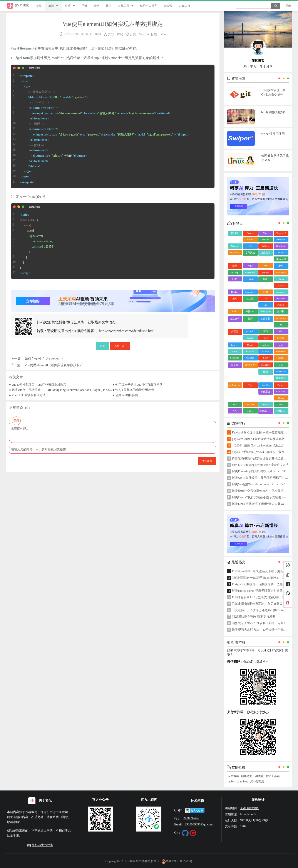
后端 (68, 6)
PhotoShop (281, 391)
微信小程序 (265, 411)
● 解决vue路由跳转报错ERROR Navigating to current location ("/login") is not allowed (61, 390)
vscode (281, 285)
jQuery (281, 398)
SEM (235, 279)
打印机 (235, 233)
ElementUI (281, 233)
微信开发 (250, 365)
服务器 (235, 365)
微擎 (235, 266)
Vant (265, 233)
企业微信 (265, 253)
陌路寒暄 (247, 776)
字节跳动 (250, 253)
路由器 (250, 299)
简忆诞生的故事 (40, 845)
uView (281, 252)
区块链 (281, 338)
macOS (265, 240)
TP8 (250, 246)
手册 (84, 6)
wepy (250, 265)
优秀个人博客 (149, 6)
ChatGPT (184, 6)
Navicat (235, 246)
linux (235, 351)
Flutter (281, 279)
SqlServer (235, 252)
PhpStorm (281, 371)
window (250, 351)
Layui (250, 338)
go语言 (235, 331)
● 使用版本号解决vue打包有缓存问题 (138, 385)
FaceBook (281, 273)
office (250, 411)
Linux (250, 240)
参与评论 (207, 461)
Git (281, 331)
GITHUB (281, 351)
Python (281, 385)
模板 (281, 358)
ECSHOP (265, 365)
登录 (288, 6)
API (235, 411)
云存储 (250, 279)
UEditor (250, 358)
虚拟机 (281, 311)
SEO (265, 358)
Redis (235, 311)
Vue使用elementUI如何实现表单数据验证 (54, 365)
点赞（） (120, 346)
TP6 (265, 298)
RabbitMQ (250, 292)
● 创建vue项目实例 (125, 395)
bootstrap (235, 358)
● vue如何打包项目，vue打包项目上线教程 (38, 385)
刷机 (265, 279)
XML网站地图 (250, 808)
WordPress (250, 273)
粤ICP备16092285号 (177, 861)
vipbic (231, 782)
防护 (250, 319)
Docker (235, 292)
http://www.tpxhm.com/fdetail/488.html (127, 331)
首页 (39, 6)
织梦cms (281, 411)
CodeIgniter (265, 311)
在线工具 (124, 6)
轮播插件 (281, 378)
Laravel (235, 345)
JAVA (265, 331)
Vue (141, 34)
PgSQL (265, 246)
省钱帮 (168, 6)
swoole (281, 305)
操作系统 (265, 392)
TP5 (235, 404)
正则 (265, 372)
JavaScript (281, 318)
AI (281, 325)
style (281, 365)
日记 (96, 6)
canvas (265, 273)
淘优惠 (259, 776)
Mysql (250, 345)
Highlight (281, 246)
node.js (265, 345)
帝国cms (250, 311)
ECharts (265, 351)
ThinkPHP (250, 404)
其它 (109, 6)
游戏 (281, 266)
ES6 (265, 265)
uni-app (235, 273)
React (265, 338)
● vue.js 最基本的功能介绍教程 (133, 390)
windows (281, 240)
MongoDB (281, 259)
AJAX (265, 404)
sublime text (235, 385)
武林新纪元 (257, 782)
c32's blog (243, 782)
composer (281, 292)
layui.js (265, 385)
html (281, 345)
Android (250, 331)
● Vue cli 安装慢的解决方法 (28, 395)
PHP (281, 404)
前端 (51, 6)
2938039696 (191, 818)
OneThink (281, 298)
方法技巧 (235, 319)
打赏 (102, 346)
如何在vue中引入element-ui (44, 359)
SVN (265, 292)
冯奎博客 (233, 776)
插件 (235, 299)
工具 (250, 385)
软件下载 (265, 319)
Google (250, 233)
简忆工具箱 (273, 776)
